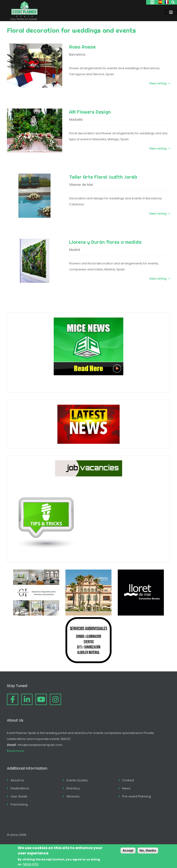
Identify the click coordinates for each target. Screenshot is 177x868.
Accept (128, 851)
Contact (128, 780)
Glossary (73, 796)
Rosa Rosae (82, 47)
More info (31, 864)
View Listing (158, 83)
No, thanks (148, 851)
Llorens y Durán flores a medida (105, 242)
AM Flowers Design (90, 112)
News (126, 788)
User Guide (19, 796)
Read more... (16, 751)
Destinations (20, 788)
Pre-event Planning (137, 796)
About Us (17, 780)
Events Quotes (77, 780)
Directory (73, 788)
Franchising (19, 804)
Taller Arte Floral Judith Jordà (103, 177)
